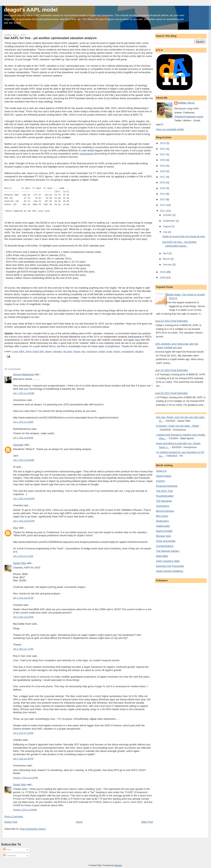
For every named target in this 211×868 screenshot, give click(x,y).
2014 (163, 194)
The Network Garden (168, 551)
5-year (15, 351)
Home (79, 822)
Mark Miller (162, 556)
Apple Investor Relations (170, 571)
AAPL (22, 351)
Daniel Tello (38, 351)
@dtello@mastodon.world (189, 117)
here (94, 340)
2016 (163, 182)
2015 (163, 188)
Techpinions (163, 506)
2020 (163, 160)
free (83, 351)
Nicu (16, 528)
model (109, 351)
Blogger (118, 865)
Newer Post (11, 822)
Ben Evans (162, 516)
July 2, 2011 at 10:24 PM (24, 521)
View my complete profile (170, 129)
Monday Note (163, 536)
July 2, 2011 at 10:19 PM (24, 499)
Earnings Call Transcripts (170, 566)
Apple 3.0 (161, 471)
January (168, 264)
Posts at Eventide (166, 541)
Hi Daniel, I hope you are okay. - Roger (178, 426)
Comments (10, 855)
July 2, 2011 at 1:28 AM (23, 422)
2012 (163, 205)
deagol (48, 351)
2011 (163, 211)
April (166, 253)
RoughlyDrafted (165, 496)
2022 (163, 149)
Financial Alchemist (167, 486)
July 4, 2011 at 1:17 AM (23, 649)
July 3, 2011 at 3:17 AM (23, 556)
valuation (139, 351)
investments (86, 154)
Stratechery (162, 521)
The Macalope (164, 501)
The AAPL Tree (165, 491)
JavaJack (18, 445)
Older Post (147, 822)
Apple (29, 351)
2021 (163, 154)
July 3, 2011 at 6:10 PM (23, 617)
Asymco (160, 481)
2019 (163, 166)
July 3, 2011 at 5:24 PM (23, 598)
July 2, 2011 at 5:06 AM (23, 438)
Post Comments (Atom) (33, 829)
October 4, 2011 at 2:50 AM (25, 810)
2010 (163, 272)
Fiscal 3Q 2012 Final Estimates (170, 393)
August (167, 226)
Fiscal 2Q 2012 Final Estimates (170, 321)
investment (92, 351)
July (166, 232)
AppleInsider (163, 526)
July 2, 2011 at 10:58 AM (24, 460)
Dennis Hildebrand (23, 374)
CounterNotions (165, 546)
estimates (57, 351)
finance (77, 351)
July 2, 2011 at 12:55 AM (24, 393)
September (169, 221)
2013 (163, 199)
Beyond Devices (165, 511)
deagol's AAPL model (31, 10)
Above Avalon (164, 476)
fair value (68, 351)
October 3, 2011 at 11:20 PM (26, 778)
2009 (163, 278)
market (102, 351)
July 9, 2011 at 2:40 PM (23, 759)
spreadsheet (127, 351)
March (167, 259)
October (168, 215)
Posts (7, 850)
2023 (163, 143)
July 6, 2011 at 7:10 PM (23, 733)
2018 (163, 171)
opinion (117, 351)
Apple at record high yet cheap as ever (184, 236)
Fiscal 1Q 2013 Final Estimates (170, 370)
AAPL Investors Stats (168, 561)
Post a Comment (14, 816)
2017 (163, 177)
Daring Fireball (164, 531)
